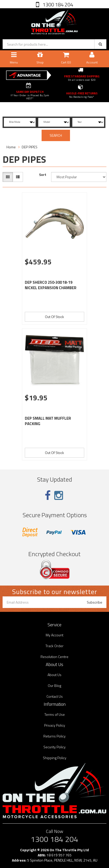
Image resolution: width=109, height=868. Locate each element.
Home (11, 147)
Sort (43, 175)
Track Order (54, 646)
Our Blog (54, 686)
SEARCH (56, 135)
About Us (54, 675)
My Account (54, 635)
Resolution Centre (54, 657)
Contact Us (55, 696)
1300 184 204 (57, 5)
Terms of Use (55, 714)
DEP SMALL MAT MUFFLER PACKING (48, 421)
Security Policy (54, 747)
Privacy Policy (55, 725)
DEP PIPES (30, 147)
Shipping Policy (55, 758)
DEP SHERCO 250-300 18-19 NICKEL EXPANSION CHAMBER (51, 285)
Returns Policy (54, 736)
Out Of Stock (54, 317)
